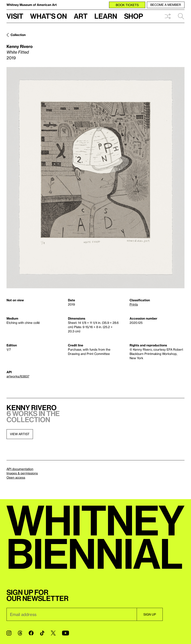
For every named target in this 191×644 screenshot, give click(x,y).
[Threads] (20, 633)
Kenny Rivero (20, 46)
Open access (16, 477)
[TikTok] (42, 633)
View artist (20, 434)
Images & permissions (22, 473)
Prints (134, 304)
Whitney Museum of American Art (32, 5)
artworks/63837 (18, 376)
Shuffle (168, 16)
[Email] (72, 614)
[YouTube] (65, 633)
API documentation (20, 469)
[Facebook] (31, 633)
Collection (18, 35)
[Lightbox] (95, 178)
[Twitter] (53, 633)
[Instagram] (9, 633)
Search (181, 16)
